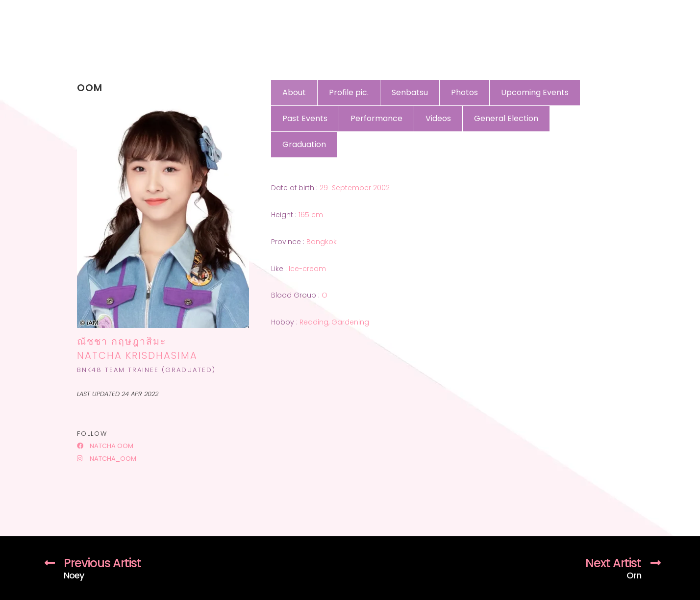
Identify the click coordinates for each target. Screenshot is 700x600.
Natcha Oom (105, 446)
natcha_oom (107, 459)
